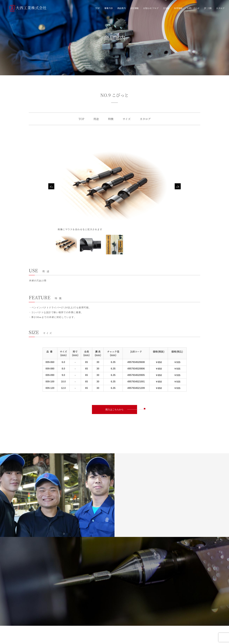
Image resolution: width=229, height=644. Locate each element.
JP (205, 8)
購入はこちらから (114, 410)
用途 (96, 119)
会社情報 (134, 8)
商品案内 (121, 8)
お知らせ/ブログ (151, 8)
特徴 (111, 119)
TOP (98, 8)
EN (210, 8)
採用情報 (178, 8)
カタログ (220, 8)
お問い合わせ (193, 8)
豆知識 (166, 8)
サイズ (127, 119)
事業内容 (108, 8)
